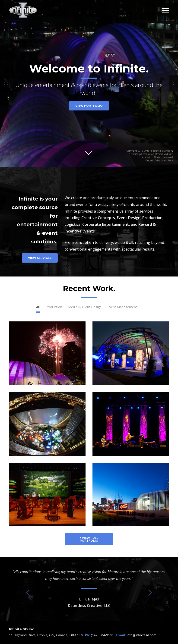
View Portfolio (89, 106)
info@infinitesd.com (142, 635)
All (38, 307)
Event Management (122, 307)
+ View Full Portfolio (89, 539)
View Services (40, 258)
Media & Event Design (85, 307)
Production (54, 307)
